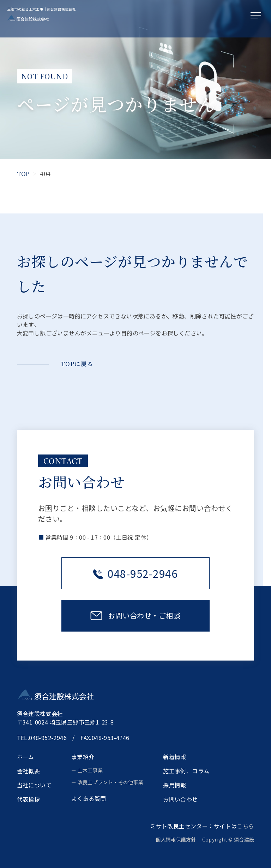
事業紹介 (83, 757)
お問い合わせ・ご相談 (144, 615)
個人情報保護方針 (178, 839)
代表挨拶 (29, 799)
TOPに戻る (77, 364)
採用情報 (175, 785)
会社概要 (29, 771)
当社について (34, 785)
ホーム (26, 757)
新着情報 (175, 757)
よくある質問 (89, 798)
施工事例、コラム (186, 771)
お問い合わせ (180, 799)
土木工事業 (90, 770)
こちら (245, 826)
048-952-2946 (135, 573)
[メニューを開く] (257, 16)
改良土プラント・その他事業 (111, 782)
